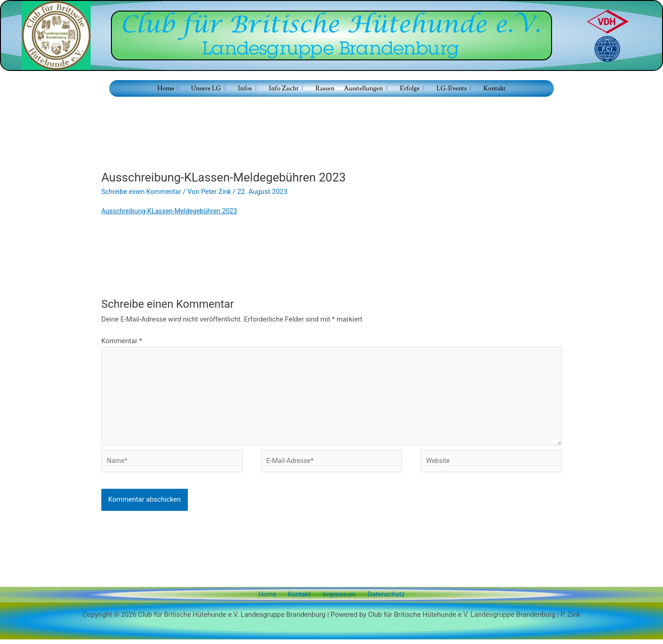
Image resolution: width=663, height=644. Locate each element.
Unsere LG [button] (209, 89)
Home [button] (169, 89)
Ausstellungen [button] (365, 89)
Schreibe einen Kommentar (143, 192)
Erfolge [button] (411, 89)
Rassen (324, 88)
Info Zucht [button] (286, 89)
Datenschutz (380, 599)
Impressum (337, 599)
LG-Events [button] (453, 89)
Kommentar (122, 341)
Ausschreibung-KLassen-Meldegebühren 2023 (172, 211)
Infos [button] (247, 89)
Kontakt (493, 88)
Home (273, 599)
